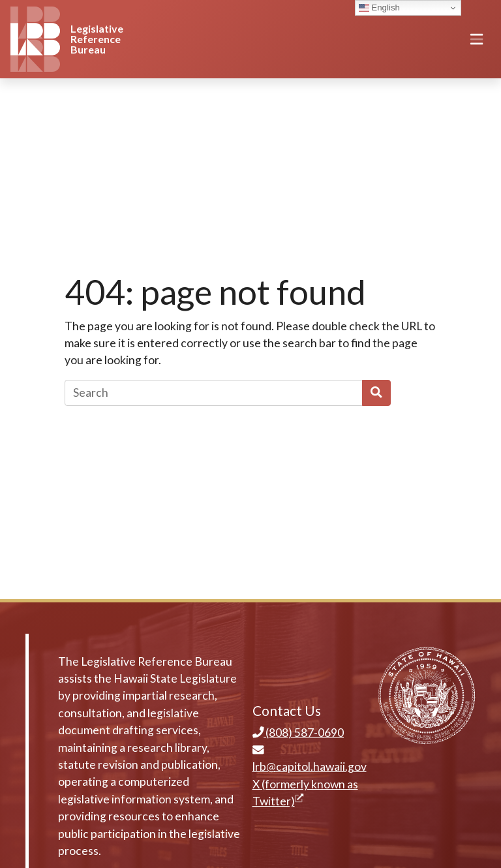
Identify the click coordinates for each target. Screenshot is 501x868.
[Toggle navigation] (477, 39)
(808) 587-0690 (298, 733)
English (379, 8)
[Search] (214, 393)
